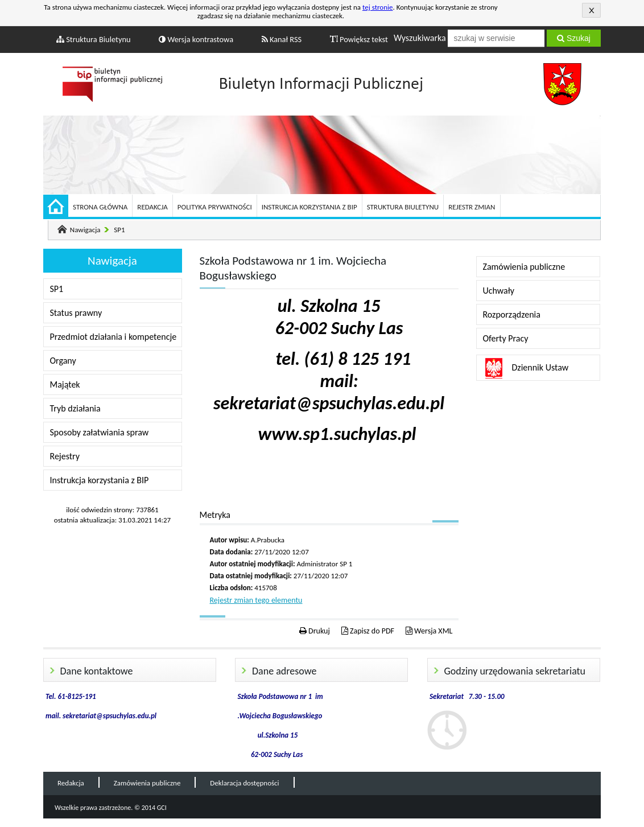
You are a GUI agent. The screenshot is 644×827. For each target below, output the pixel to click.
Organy (63, 361)
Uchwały (499, 291)
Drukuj (315, 631)
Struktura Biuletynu (94, 39)
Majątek (65, 384)
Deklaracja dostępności (244, 783)
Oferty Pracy (506, 338)
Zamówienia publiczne (524, 267)
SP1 (119, 230)
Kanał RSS (282, 39)
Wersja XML (429, 631)
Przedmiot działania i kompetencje (113, 337)
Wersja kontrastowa (196, 39)
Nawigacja (85, 230)
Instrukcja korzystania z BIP (309, 207)
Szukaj (574, 38)
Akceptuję (591, 10)
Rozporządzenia (512, 314)
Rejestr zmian (472, 207)
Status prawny (76, 313)
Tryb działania (75, 408)
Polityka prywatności (215, 207)
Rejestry (65, 456)
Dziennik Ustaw (540, 367)
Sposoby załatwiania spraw (100, 432)
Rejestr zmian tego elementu (256, 600)
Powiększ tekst (359, 39)
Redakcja (152, 207)
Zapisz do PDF (368, 631)
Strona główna (100, 207)
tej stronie (378, 7)
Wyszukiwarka (420, 38)
